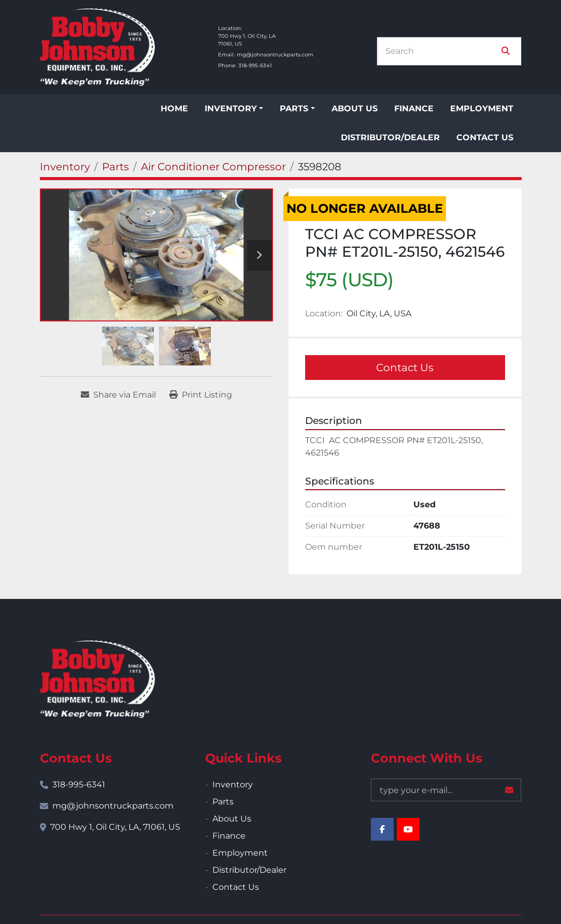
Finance (414, 108)
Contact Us (485, 137)
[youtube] (408, 829)
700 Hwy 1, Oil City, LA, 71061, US (115, 827)
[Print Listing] (201, 395)
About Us (355, 108)
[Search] (442, 51)
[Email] (446, 790)
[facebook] (382, 829)
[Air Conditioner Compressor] (213, 167)
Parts (294, 108)
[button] (234, 109)
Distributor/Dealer (390, 137)
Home (174, 108)
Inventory (231, 108)
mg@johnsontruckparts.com (275, 55)
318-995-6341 (255, 65)
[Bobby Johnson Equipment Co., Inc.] (97, 679)
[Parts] (116, 167)
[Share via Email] (118, 395)
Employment (482, 108)
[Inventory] (65, 167)
